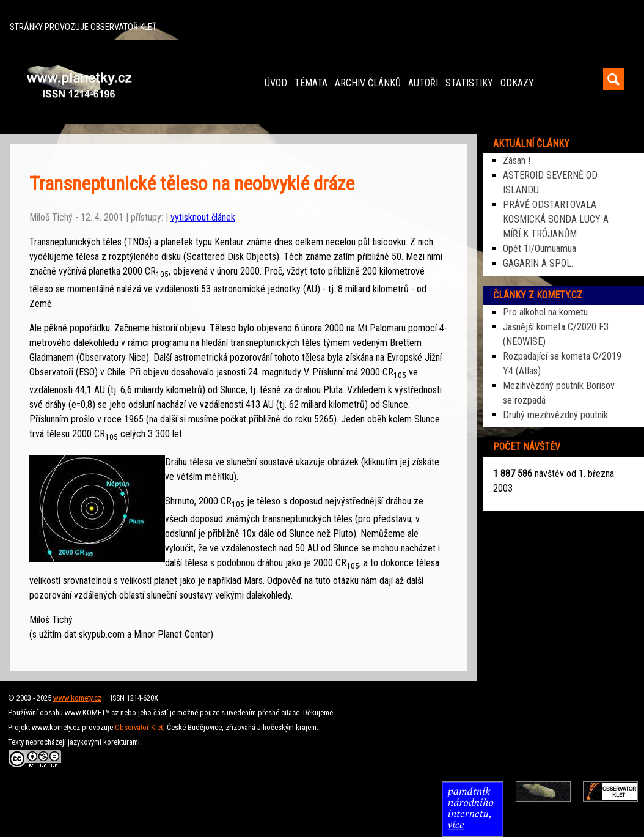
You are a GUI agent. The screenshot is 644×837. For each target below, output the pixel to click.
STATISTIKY (469, 83)
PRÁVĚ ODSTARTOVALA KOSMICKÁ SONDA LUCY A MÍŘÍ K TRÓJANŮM (556, 219)
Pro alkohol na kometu (545, 312)
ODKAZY (517, 83)
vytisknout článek (203, 217)
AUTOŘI (423, 83)
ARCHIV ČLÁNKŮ (368, 83)
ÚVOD (276, 83)
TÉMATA (311, 83)
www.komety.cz (77, 698)
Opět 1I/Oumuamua (540, 249)
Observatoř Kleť (139, 727)
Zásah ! (517, 160)
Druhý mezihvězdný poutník (555, 415)
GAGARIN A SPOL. (538, 263)
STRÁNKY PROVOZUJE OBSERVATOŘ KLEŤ (83, 27)
